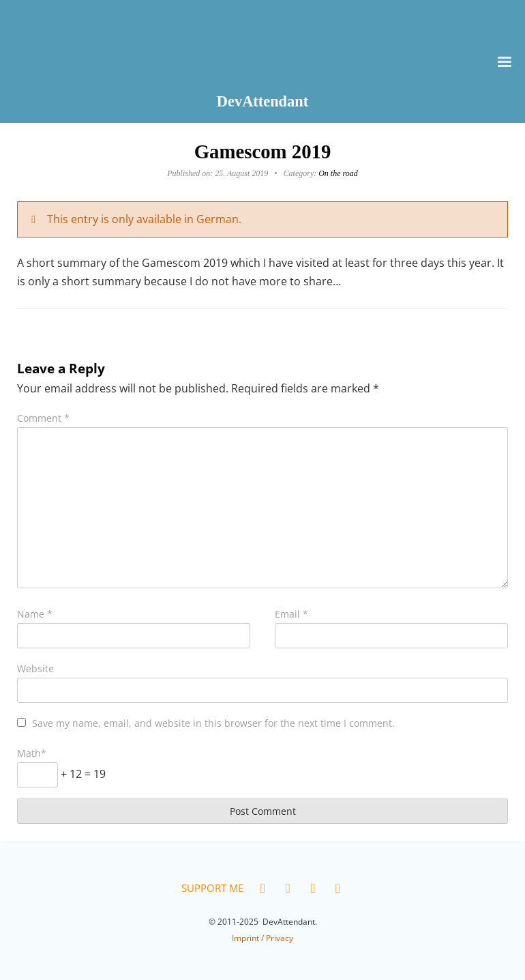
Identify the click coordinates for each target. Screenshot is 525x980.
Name (35, 614)
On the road (338, 173)
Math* (32, 753)
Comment (43, 418)
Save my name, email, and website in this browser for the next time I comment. (213, 723)
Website (35, 668)
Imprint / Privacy (262, 938)
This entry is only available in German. (144, 219)
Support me (212, 888)
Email (291, 614)
